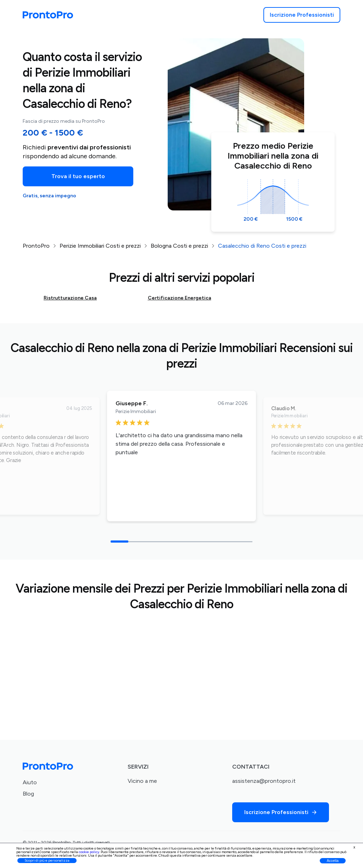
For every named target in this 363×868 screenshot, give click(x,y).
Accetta (333, 861)
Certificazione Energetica (180, 298)
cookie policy (89, 852)
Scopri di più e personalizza (47, 860)
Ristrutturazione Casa (70, 298)
